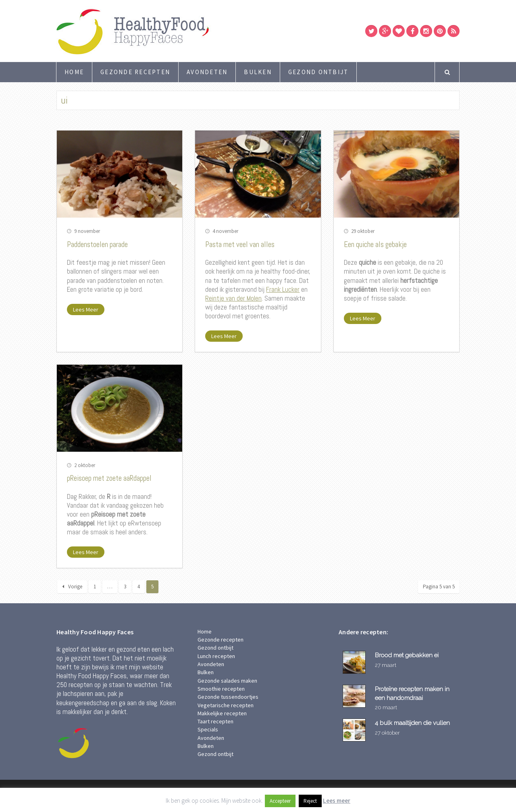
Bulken (258, 72)
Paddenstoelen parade (97, 244)
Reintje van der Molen (233, 298)
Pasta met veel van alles (240, 244)
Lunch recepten (216, 656)
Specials (208, 729)
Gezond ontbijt (318, 72)
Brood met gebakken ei (407, 655)
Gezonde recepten (135, 72)
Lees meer (337, 801)
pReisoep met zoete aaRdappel (109, 478)
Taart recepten (215, 721)
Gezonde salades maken (227, 681)
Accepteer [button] (280, 801)
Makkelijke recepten (222, 713)
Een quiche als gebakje (375, 244)
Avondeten (207, 72)
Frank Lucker (283, 289)
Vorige (72, 587)
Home (74, 72)
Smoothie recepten (221, 689)
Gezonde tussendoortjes (228, 697)
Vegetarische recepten (226, 705)
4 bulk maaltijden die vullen (412, 723)
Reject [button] (310, 801)
